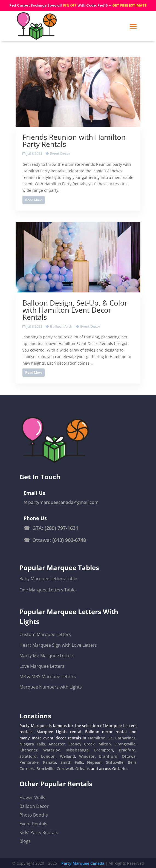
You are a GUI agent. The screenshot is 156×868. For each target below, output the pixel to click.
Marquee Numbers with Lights (51, 687)
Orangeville (125, 744)
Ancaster (57, 744)
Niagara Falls (32, 744)
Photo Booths (34, 815)
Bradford (127, 750)
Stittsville (115, 762)
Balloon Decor (34, 806)
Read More (34, 200)
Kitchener (28, 750)
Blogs (25, 841)
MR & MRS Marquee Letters (48, 677)
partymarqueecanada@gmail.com (63, 502)
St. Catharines (122, 738)
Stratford (28, 756)
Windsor (87, 756)
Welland (67, 756)
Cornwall (65, 769)
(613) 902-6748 (69, 540)
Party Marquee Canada (83, 863)
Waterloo (52, 750)
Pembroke (29, 762)
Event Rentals (33, 824)
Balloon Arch (61, 326)
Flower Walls (32, 797)
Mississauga (77, 750)
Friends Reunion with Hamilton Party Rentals (74, 141)
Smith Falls (72, 762)
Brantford (108, 756)
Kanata (50, 762)
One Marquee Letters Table (47, 590)
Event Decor (60, 153)
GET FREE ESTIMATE (129, 5)
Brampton (104, 750)
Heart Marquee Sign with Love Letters (58, 645)
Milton (105, 744)
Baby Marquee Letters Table (48, 579)
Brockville (45, 769)
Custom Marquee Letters (45, 634)
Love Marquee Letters (42, 666)
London (48, 756)
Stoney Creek (82, 744)
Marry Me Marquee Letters (47, 655)
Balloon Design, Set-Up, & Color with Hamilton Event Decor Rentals (75, 310)
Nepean (94, 762)
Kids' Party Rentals (39, 832)
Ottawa (129, 756)
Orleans (83, 769)
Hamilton (97, 738)
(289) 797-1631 (61, 528)
